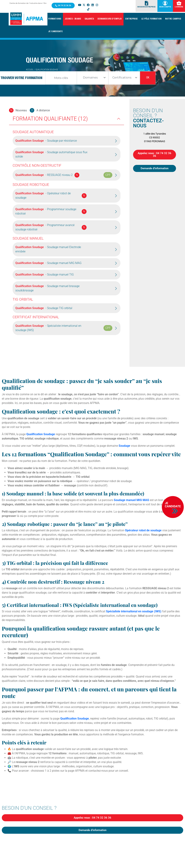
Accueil (30, 70)
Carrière (179, 7)
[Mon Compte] (165, 3)
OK (148, 78)
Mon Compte (165, 7)
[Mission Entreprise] (147, 3)
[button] (55, 19)
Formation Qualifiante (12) (50, 119)
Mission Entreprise (147, 7)
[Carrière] (179, 3)
